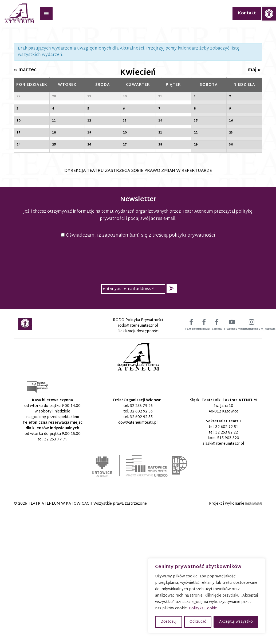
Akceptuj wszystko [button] (236, 622)
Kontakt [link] (247, 13)
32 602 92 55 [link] (141, 550)
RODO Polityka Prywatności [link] (138, 453)
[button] (172, 422)
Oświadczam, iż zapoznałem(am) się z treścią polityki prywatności (138, 369)
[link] (269, 14)
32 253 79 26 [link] (141, 539)
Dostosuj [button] (168, 622)
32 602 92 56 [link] (141, 545)
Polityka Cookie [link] (203, 608)
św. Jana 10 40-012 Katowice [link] (223, 542)
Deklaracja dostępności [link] (138, 465)
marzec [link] (25, 70)
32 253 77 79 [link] (56, 573)
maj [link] (254, 70)
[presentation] (138, 394)
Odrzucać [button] (198, 622)
